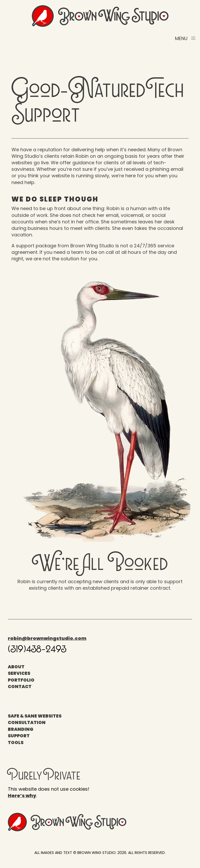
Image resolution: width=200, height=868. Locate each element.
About (16, 667)
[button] (186, 38)
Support (19, 736)
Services (19, 673)
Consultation (27, 722)
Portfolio (21, 680)
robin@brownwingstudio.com (47, 638)
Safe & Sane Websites (35, 716)
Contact (20, 687)
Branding (21, 729)
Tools (16, 743)
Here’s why (22, 795)
